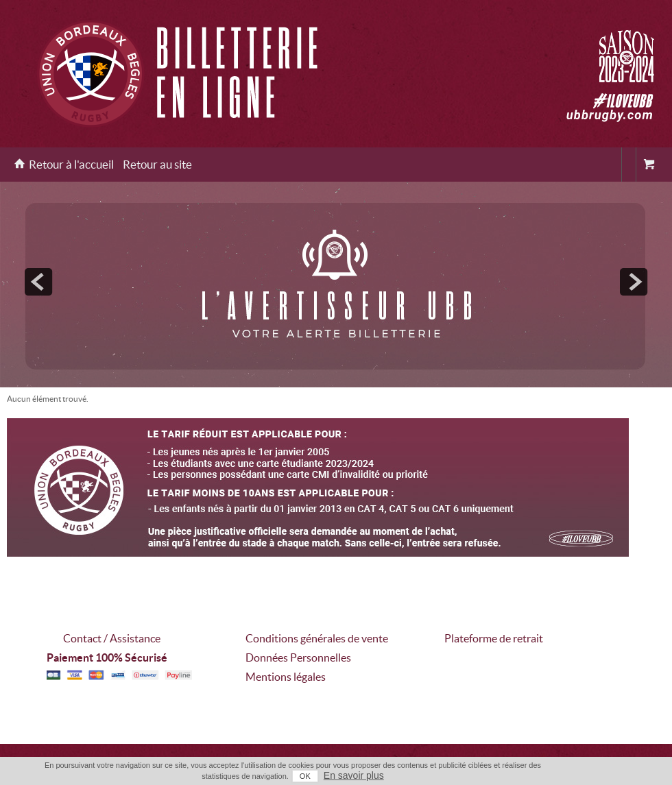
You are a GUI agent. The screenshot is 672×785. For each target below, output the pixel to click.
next (634, 282)
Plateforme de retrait (494, 638)
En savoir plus (354, 775)
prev (38, 282)
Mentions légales (286, 677)
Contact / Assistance (112, 638)
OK (305, 776)
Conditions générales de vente (317, 638)
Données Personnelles (298, 657)
